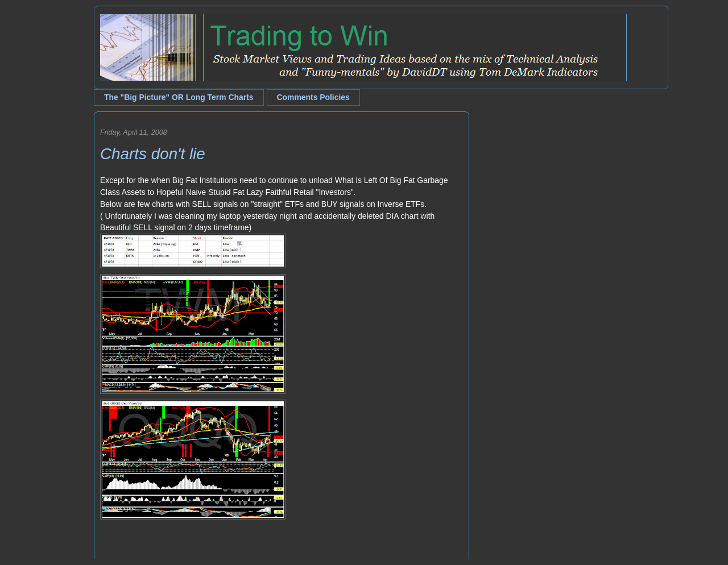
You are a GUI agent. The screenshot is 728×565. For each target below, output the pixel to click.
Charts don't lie (153, 154)
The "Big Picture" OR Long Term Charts (179, 97)
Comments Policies (313, 97)
